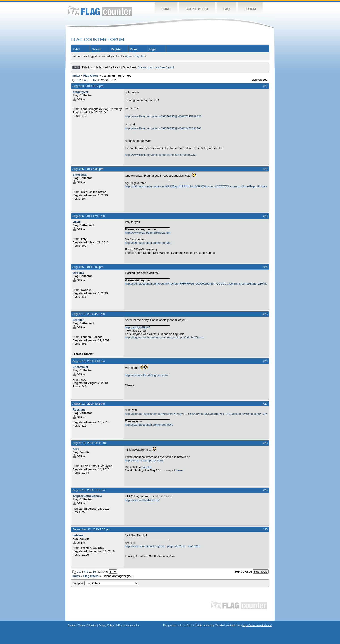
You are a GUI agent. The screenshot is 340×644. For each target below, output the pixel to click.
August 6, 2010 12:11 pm (89, 216)
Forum (250, 9)
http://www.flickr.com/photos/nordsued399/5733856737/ (161, 155)
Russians (79, 410)
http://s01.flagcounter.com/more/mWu (149, 425)
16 (94, 80)
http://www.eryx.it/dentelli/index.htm (148, 233)
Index (76, 49)
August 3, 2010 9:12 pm (88, 86)
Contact (72, 625)
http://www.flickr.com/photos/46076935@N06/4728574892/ (163, 116)
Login (152, 49)
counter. (147, 467)
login (128, 56)
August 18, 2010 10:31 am (90, 443)
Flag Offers (91, 76)
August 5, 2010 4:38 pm (88, 169)
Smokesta (79, 175)
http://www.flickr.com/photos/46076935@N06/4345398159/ (163, 128)
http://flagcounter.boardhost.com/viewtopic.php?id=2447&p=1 (164, 337)
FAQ (227, 9)
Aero (76, 449)
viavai (77, 222)
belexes (78, 535)
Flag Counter (100, 11)
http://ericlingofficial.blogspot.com (146, 375)
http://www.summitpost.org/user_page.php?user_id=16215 (163, 546)
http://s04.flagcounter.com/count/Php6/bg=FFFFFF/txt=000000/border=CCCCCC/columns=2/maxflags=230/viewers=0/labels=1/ (196, 284)
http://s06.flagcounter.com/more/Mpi (148, 243)
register (140, 56)
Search (96, 49)
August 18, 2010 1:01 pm (89, 490)
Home (166, 9)
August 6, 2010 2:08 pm (88, 267)
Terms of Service (87, 625)
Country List (197, 9)
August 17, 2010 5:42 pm (89, 404)
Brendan (79, 320)
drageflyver (80, 92)
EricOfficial (80, 367)
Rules (134, 49)
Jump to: (105, 583)
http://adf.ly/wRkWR (138, 327)
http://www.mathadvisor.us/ (142, 500)
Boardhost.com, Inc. (129, 625)
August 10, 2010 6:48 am (89, 361)
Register (116, 49)
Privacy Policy (106, 625)
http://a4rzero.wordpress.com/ (144, 460)
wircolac (78, 273)
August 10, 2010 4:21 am (89, 314)
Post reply (261, 572)
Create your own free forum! (156, 67)
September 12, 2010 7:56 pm (91, 529)
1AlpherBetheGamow (87, 496)
